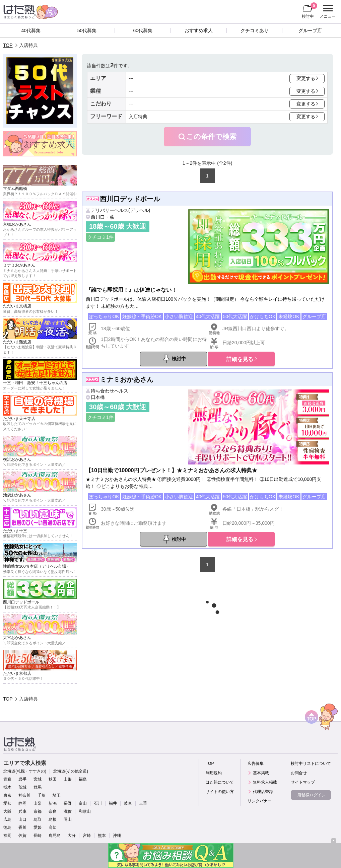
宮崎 (87, 836)
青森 (7, 779)
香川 (22, 827)
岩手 (22, 779)
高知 (53, 827)
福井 (113, 803)
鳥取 (38, 819)
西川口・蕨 (103, 217)
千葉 (42, 795)
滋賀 (68, 811)
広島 (7, 819)
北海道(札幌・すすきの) (25, 771)
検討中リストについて (311, 764)
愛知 (7, 803)
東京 (7, 795)
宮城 (38, 779)
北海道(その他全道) (71, 771)
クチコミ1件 (100, 237)
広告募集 (256, 764)
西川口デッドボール (130, 199)
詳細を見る (240, 359)
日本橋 (98, 397)
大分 (72, 836)
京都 (38, 811)
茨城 (22, 787)
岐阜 (128, 803)
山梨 (38, 803)
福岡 (7, 836)
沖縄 (117, 836)
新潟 (53, 803)
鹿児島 (55, 836)
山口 (22, 819)
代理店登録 (263, 792)
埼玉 (57, 795)
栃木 (7, 787)
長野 (68, 803)
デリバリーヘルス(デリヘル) (120, 210)
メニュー (327, 12)
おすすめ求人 (199, 30)
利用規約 (214, 773)
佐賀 (22, 836)
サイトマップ (303, 782)
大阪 (7, 811)
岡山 (68, 819)
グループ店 (310, 30)
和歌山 (85, 811)
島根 (53, 819)
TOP (8, 45)
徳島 (7, 827)
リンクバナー (260, 801)
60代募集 (143, 30)
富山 (83, 803)
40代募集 (31, 30)
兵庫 (22, 811)
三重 (143, 803)
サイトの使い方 (220, 792)
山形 (68, 779)
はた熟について (220, 782)
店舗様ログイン (312, 795)
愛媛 (38, 827)
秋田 (53, 779)
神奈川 (24, 795)
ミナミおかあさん (127, 379)
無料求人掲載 (265, 782)
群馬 (38, 787)
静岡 (22, 803)
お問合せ (299, 773)
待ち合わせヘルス (110, 391)
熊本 (102, 836)
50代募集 (87, 30)
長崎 (38, 836)
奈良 (53, 811)
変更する (306, 78)
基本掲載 (261, 773)
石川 (98, 803)
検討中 (310, 10)
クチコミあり (255, 30)
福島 (83, 779)
